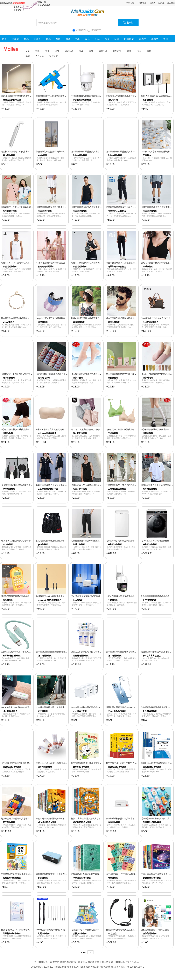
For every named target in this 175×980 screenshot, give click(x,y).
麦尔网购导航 (19, 3)
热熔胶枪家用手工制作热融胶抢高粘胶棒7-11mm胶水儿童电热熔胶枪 (67, 96)
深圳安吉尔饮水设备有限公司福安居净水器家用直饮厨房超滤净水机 (101, 652)
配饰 (28, 56)
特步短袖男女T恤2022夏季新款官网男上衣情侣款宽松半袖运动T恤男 (32, 207)
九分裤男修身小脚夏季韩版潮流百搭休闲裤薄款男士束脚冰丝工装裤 (101, 541)
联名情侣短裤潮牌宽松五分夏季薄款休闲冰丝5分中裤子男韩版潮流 (66, 541)
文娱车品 (103, 51)
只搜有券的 (81, 30)
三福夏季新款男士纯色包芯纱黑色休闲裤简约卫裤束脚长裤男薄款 (135, 485)
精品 (26, 39)
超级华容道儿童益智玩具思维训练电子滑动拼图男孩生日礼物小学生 (32, 819)
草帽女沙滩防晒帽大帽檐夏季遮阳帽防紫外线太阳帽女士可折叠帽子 (101, 318)
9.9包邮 (161, 3)
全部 (28, 51)
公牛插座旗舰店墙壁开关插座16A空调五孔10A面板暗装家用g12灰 (136, 152)
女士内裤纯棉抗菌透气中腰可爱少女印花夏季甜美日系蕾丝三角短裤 (136, 374)
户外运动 (40, 56)
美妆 (57, 51)
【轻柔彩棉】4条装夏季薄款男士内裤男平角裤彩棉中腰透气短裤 (65, 374)
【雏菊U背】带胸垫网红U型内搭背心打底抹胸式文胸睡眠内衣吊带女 (32, 374)
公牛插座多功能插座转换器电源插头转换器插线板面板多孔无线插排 (136, 652)
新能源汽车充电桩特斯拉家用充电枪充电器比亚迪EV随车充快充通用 (137, 930)
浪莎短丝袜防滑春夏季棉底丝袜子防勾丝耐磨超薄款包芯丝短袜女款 (101, 374)
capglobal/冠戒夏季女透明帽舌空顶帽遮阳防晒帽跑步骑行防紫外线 (66, 318)
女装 (58, 39)
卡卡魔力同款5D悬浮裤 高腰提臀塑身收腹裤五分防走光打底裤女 (30, 485)
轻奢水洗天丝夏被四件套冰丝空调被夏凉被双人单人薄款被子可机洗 (136, 96)
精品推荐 (171, 3)
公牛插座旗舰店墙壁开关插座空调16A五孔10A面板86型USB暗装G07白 (103, 152)
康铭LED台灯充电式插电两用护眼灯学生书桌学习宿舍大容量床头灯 (32, 96)
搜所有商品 (96, 30)
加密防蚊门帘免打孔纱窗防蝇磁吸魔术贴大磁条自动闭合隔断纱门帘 (66, 152)
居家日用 (69, 51)
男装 (68, 39)
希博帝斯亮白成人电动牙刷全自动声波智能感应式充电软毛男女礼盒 (66, 596)
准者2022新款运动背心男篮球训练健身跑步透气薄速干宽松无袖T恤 (101, 263)
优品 (48, 39)
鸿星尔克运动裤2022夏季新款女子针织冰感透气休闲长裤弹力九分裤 (137, 263)
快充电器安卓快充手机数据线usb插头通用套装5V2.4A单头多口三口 (101, 707)
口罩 (117, 39)
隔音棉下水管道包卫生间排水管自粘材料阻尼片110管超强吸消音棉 (31, 152)
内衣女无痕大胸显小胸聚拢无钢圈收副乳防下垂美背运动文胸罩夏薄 (136, 429)
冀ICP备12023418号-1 (133, 967)
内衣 (139, 51)
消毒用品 (129, 39)
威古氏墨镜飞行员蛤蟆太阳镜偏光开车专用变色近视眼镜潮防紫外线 (136, 318)
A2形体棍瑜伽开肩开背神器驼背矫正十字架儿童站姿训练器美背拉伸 (67, 263)
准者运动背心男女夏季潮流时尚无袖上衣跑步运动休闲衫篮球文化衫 (101, 485)
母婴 (47, 51)
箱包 (149, 51)
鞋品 (81, 51)
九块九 (37, 39)
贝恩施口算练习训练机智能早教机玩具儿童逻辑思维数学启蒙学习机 (32, 596)
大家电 (143, 39)
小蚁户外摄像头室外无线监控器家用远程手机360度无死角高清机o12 (137, 596)
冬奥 (166, 39)
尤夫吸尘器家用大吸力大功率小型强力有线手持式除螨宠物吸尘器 (65, 707)
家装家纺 (54, 56)
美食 (91, 51)
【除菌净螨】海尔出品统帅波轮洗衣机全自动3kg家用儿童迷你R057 (136, 541)
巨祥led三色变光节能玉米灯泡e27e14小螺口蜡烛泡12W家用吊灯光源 (67, 763)
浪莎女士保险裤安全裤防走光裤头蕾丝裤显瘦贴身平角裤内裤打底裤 (32, 429)
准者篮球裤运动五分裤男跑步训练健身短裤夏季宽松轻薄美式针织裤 (66, 207)
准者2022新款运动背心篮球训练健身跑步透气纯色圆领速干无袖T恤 (101, 207)
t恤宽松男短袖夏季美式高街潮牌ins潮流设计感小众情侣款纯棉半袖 (31, 541)
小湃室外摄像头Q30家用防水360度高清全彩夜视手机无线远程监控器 (102, 96)
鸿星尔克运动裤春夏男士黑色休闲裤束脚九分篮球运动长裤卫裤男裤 (136, 207)
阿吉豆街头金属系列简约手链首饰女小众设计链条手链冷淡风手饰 (30, 318)
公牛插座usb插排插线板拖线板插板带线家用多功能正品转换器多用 (66, 652)
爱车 (87, 39)
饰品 (107, 39)
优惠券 (153, 3)
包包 (78, 39)
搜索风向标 (131, 3)
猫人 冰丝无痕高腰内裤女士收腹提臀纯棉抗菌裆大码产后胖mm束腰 (101, 429)
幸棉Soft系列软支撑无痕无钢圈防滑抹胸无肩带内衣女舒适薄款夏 (65, 429)
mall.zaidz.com (63, 967)
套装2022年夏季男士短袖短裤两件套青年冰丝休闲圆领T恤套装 (64, 485)
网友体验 (143, 3)
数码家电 (117, 51)
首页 (4, 39)
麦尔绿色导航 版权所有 (108, 967)
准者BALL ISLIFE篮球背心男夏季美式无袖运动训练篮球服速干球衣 (32, 263)
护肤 (97, 39)
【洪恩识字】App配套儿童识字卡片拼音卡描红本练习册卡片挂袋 (100, 930)
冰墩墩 (155, 39)
